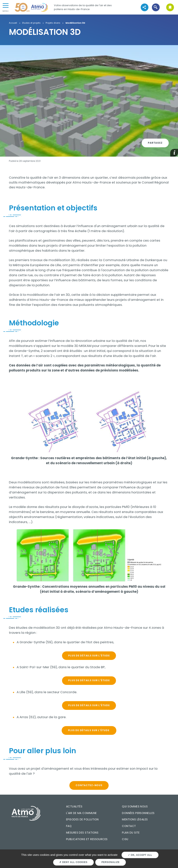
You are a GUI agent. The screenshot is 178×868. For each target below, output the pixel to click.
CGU (125, 839)
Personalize (111, 862)
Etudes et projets (31, 23)
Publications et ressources (87, 839)
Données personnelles (138, 813)
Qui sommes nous (135, 806)
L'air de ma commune (81, 813)
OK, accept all (140, 855)
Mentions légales (135, 819)
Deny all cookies (73, 862)
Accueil (13, 23)
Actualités (74, 806)
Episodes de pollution (82, 819)
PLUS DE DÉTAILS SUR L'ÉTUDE (89, 656)
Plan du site (131, 833)
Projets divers (53, 23)
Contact (129, 826)
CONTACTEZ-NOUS (89, 785)
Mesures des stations (82, 833)
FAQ (69, 826)
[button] (156, 7)
